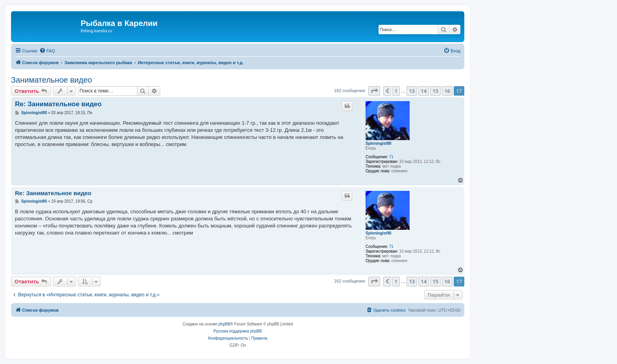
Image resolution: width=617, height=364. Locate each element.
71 (391, 157)
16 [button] (447, 91)
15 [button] (435, 91)
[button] (374, 91)
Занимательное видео (52, 80)
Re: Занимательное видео (58, 104)
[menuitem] (47, 51)
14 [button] (424, 91)
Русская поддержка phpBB (237, 331)
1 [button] (396, 91)
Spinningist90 (379, 143)
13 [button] (412, 91)
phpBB (224, 324)
